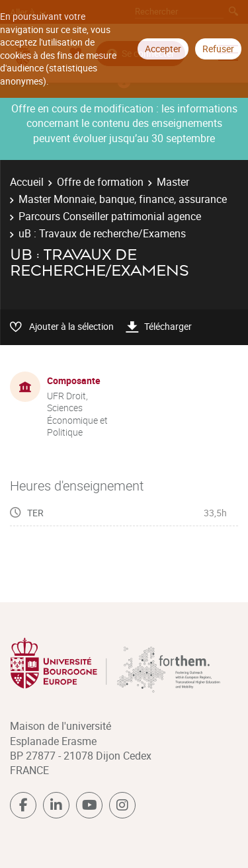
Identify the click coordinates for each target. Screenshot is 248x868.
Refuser (218, 49)
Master (173, 182)
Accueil (27, 182)
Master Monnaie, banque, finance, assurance (123, 199)
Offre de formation (100, 182)
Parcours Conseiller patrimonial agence (110, 216)
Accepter (163, 49)
